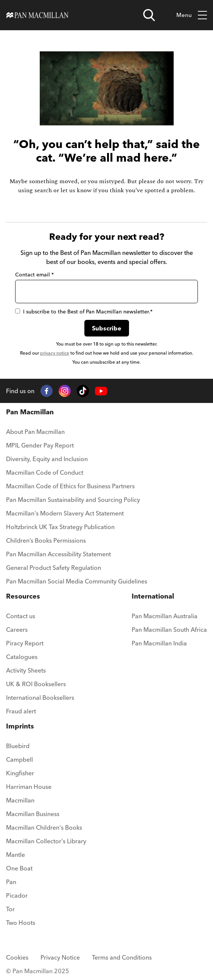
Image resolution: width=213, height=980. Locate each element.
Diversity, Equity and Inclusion (47, 459)
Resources (23, 596)
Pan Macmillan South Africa (169, 630)
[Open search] (149, 15)
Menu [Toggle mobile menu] (192, 15)
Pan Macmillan (30, 412)
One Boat (19, 868)
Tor (10, 909)
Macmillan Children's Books (44, 827)
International (153, 596)
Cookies (17, 957)
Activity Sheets (26, 670)
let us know (76, 190)
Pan (11, 882)
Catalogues (22, 657)
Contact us (21, 616)
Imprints (20, 726)
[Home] (37, 15)
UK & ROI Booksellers (36, 684)
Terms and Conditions (122, 957)
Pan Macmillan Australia (165, 616)
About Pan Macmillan (35, 432)
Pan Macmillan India (159, 643)
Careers (17, 630)
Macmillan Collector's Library (46, 841)
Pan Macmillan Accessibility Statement (58, 554)
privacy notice (55, 353)
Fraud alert (21, 711)
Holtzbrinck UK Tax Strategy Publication (60, 527)
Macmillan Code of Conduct (45, 472)
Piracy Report (25, 643)
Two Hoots (21, 923)
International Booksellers (40, 698)
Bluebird (18, 746)
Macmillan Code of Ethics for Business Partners (70, 486)
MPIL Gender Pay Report (40, 445)
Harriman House (29, 787)
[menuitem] (77, 434)
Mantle (16, 855)
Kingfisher (20, 773)
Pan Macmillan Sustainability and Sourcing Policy (73, 500)
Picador (17, 895)
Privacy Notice (60, 957)
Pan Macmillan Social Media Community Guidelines (77, 581)
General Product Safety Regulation (54, 568)
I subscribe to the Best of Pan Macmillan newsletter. (84, 312)
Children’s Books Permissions (46, 540)
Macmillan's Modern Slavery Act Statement (65, 513)
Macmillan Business (33, 814)
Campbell (19, 759)
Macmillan (20, 800)
